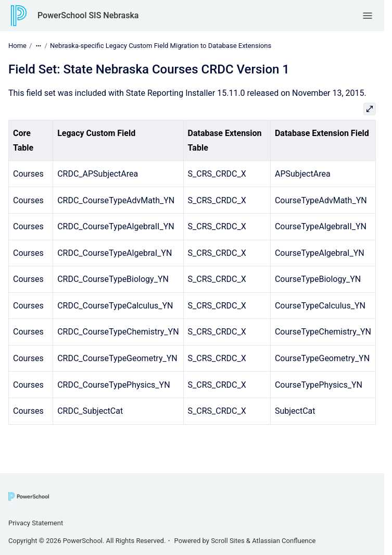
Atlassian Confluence (284, 541)
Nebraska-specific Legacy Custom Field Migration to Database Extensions (161, 46)
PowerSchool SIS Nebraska (88, 15)
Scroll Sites (228, 541)
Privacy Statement (36, 523)
